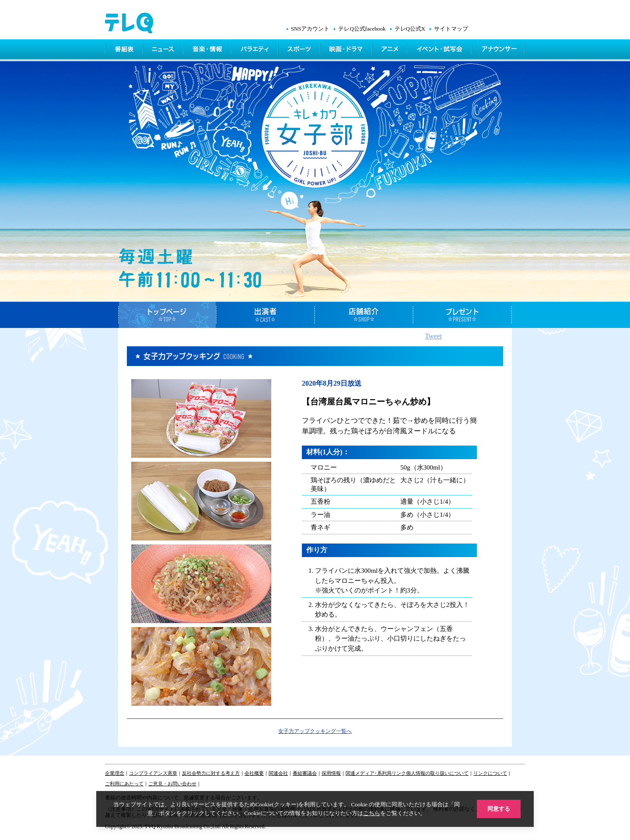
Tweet (433, 336)
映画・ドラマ (347, 50)
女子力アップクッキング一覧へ (315, 731)
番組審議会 (305, 773)
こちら (372, 813)
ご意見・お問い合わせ (172, 784)
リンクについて (490, 773)
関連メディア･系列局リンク (376, 773)
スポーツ (300, 50)
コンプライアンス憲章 (153, 773)
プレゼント (463, 315)
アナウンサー (499, 50)
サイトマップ (451, 29)
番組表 (124, 50)
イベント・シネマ (440, 50)
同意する (499, 809)
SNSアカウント (310, 29)
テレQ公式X (410, 29)
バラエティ (255, 50)
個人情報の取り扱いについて (437, 773)
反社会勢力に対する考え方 (211, 773)
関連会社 (278, 773)
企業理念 (115, 773)
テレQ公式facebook (362, 29)
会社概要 (254, 773)
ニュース (164, 50)
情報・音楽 (208, 50)
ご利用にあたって (124, 784)
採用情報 (331, 773)
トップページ (167, 315)
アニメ (390, 50)
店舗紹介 (364, 315)
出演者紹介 (266, 315)
